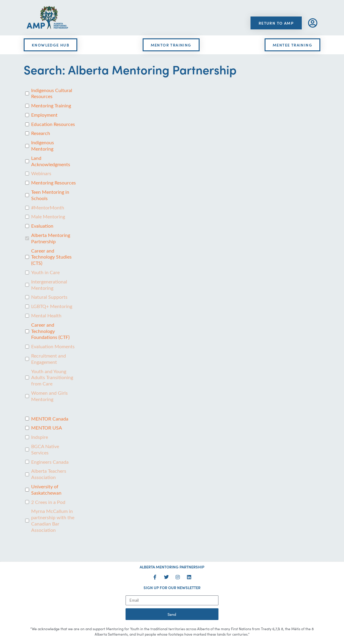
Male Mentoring (48, 217)
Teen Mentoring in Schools (50, 195)
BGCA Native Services (45, 449)
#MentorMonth (48, 208)
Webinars (41, 173)
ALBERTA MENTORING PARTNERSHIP (172, 567)
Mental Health (46, 316)
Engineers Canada (50, 462)
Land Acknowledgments (51, 161)
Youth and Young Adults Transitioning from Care (52, 378)
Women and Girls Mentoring (49, 396)
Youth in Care (45, 272)
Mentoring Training (51, 106)
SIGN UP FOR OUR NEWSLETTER (172, 587)
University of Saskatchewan (46, 490)
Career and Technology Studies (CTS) (51, 257)
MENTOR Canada (50, 419)
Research (41, 133)
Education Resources (53, 124)
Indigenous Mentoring (43, 146)
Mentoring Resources (53, 183)
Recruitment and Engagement (49, 359)
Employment (44, 115)
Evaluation (42, 226)
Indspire (40, 437)
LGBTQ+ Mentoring (52, 306)
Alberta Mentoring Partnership (51, 238)
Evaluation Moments (53, 346)
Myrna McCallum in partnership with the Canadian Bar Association (53, 520)
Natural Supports (49, 297)
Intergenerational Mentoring (49, 285)
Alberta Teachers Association (49, 474)
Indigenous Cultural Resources (52, 93)
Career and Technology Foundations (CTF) (50, 331)
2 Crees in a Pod (48, 502)
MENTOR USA (47, 428)
